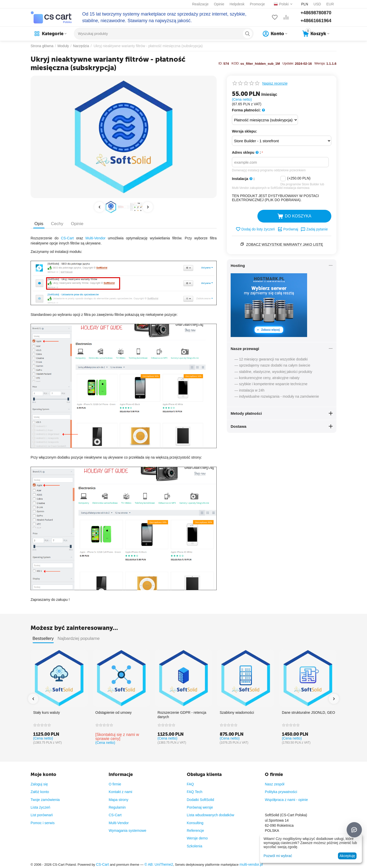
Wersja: (320, 63)
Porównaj (288, 229)
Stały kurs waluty (47, 712)
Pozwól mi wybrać (278, 856)
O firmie (115, 784)
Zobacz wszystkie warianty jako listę (285, 244)
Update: (288, 63)
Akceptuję (347, 856)
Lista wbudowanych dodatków (211, 815)
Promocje (257, 4)
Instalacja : (243, 179)
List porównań (42, 815)
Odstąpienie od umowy (113, 712)
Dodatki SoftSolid (200, 800)
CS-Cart (67, 238)
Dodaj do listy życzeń (255, 229)
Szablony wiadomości (237, 712)
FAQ (190, 784)
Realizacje (200, 4)
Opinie (219, 4)
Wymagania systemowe (127, 831)
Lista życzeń (40, 807)
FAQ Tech (195, 792)
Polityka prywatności (281, 792)
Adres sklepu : (246, 153)
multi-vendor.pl (251, 864)
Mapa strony (118, 800)
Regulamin (117, 807)
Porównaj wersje (200, 807)
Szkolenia (195, 846)
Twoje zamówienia (45, 800)
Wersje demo (197, 838)
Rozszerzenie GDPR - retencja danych (182, 715)
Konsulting (195, 823)
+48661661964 (316, 21)
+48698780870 (316, 13)
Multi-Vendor (95, 238)
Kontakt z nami (120, 792)
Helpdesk (237, 4)
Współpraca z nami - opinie (286, 800)
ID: (221, 63)
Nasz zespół (274, 784)
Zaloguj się (39, 784)
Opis (39, 224)
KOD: (235, 63)
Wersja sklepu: (245, 131)
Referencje (195, 831)
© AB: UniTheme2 (159, 864)
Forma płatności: (248, 110)
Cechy (57, 224)
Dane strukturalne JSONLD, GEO (309, 712)
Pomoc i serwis (43, 823)
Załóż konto (40, 792)
